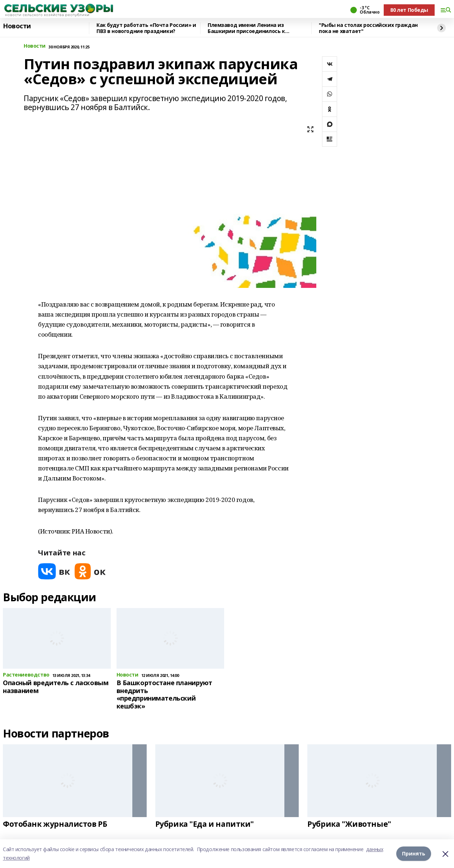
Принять (414, 853)
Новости (17, 26)
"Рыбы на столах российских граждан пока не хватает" (368, 28)
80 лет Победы (409, 10)
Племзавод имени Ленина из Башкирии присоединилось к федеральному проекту (246, 28)
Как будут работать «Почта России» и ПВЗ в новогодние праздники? (146, 28)
